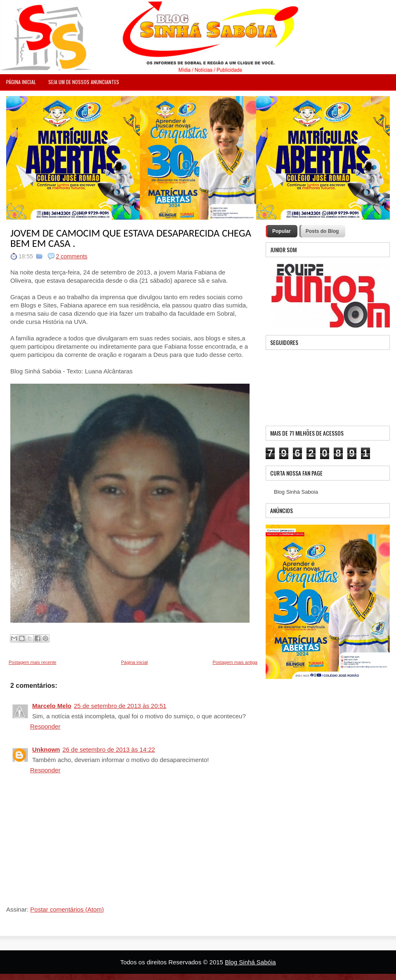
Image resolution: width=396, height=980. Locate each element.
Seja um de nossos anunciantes (84, 82)
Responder (45, 726)
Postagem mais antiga (235, 662)
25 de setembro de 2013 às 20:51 (120, 706)
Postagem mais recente (33, 662)
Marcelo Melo (52, 706)
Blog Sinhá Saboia (296, 492)
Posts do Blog (322, 231)
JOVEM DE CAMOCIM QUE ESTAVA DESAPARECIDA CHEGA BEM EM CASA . (131, 238)
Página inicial (134, 662)
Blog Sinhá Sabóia (250, 962)
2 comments (72, 256)
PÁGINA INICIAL (21, 82)
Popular (282, 231)
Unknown (46, 749)
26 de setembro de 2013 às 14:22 (109, 749)
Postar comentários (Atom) (67, 909)
